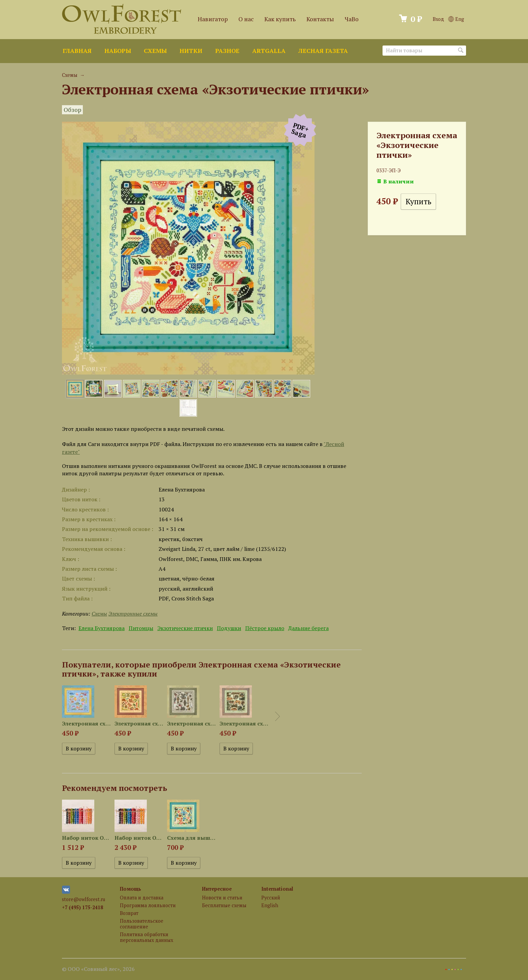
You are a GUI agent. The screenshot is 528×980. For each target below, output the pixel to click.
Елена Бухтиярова (102, 628)
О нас (246, 19)
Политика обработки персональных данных (146, 937)
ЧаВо (352, 19)
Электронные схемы (133, 614)
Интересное (217, 889)
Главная (77, 51)
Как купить (280, 19)
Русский (271, 898)
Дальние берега (308, 628)
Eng (456, 19)
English (270, 905)
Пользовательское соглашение (142, 924)
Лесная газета (323, 51)
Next (277, 716)
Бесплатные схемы (224, 905)
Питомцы (141, 628)
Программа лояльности (148, 905)
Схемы (155, 51)
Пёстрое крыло (265, 628)
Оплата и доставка (142, 898)
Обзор (72, 110)
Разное (227, 51)
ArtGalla (269, 51)
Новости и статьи (222, 898)
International (277, 889)
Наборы (118, 51)
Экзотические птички (185, 628)
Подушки (229, 628)
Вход (438, 19)
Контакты (320, 19)
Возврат (129, 913)
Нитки (191, 51)
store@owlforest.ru (84, 899)
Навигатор (213, 19)
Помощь (130, 889)
